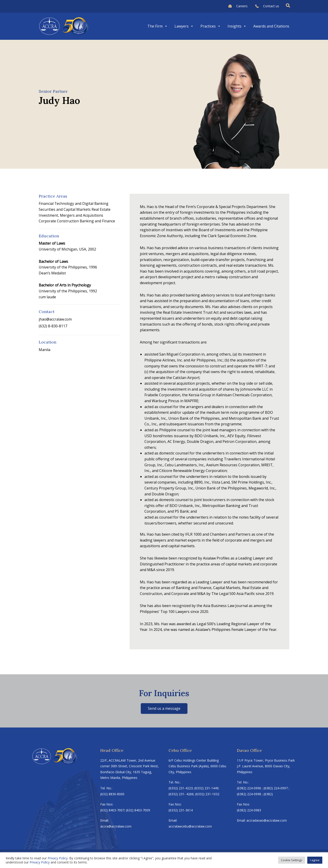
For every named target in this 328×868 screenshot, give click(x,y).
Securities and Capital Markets (65, 209)
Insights (237, 26)
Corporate (48, 221)
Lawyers (184, 26)
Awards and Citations (271, 26)
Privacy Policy (58, 858)
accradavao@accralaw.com (267, 821)
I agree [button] (315, 860)
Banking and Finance (98, 221)
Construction (69, 221)
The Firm (158, 26)
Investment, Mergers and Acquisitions (71, 215)
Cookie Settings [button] (292, 860)
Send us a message (164, 708)
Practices (211, 26)
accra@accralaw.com (116, 826)
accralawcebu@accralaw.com (190, 826)
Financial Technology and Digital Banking (74, 203)
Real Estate (101, 209)
